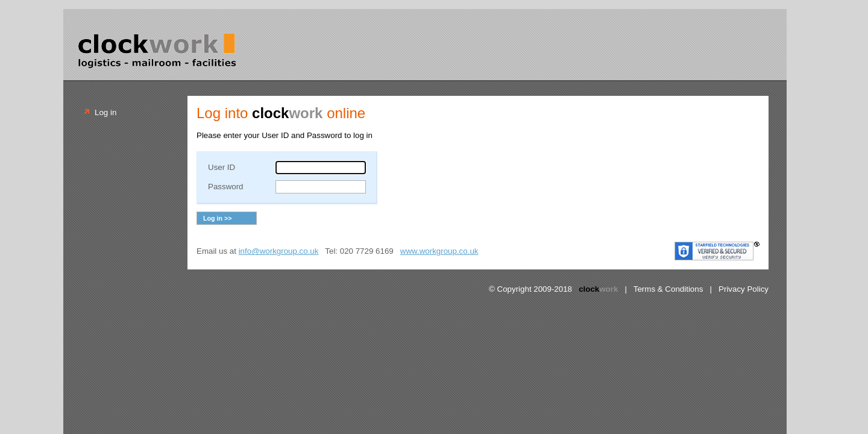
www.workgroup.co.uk (439, 251)
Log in (105, 112)
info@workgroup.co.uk (279, 251)
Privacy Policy (744, 289)
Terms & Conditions (668, 289)
